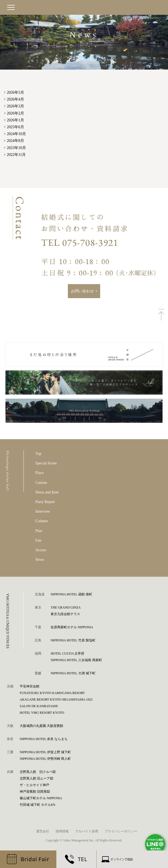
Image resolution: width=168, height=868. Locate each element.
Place (39, 473)
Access (41, 550)
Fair (38, 540)
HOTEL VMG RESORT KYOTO (42, 713)
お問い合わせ (82, 291)
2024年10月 (16, 134)
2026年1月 (15, 120)
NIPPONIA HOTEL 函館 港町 (71, 594)
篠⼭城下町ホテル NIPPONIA (41, 798)
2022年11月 (16, 155)
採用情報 (62, 831)
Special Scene (46, 463)
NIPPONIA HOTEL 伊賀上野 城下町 (45, 752)
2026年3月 (15, 106)
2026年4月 (15, 99)
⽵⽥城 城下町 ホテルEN (37, 805)
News (40, 560)
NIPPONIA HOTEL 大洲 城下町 (73, 673)
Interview (43, 511)
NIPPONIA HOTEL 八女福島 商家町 (76, 660)
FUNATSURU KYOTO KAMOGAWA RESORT (52, 693)
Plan (39, 531)
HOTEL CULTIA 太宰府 (67, 653)
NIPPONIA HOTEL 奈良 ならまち (44, 739)
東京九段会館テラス (65, 614)
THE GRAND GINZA (66, 607)
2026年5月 (15, 92)
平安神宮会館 (30, 686)
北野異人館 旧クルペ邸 (38, 772)
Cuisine (41, 483)
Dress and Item (47, 492)
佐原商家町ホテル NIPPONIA (72, 627)
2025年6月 (15, 127)
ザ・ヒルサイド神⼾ (34, 785)
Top (38, 454)
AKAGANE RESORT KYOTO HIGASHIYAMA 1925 (56, 699)
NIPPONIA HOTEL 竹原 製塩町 (73, 640)
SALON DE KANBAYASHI (39, 706)
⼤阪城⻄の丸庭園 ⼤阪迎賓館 (41, 726)
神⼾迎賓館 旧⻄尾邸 (35, 792)
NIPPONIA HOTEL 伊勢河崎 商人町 (45, 759)
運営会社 (43, 831)
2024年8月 (15, 141)
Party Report (45, 502)
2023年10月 (16, 148)
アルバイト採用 (87, 831)
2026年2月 (15, 113)
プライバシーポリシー (121, 831)
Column (41, 521)
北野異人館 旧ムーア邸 (37, 778)
